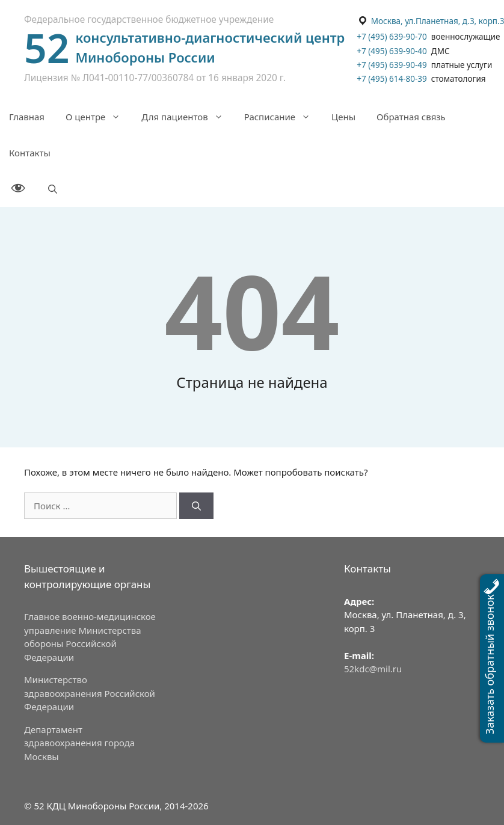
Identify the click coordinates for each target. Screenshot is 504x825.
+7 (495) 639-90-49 (392, 65)
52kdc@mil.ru (373, 669)
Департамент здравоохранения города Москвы (79, 743)
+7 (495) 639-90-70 (392, 37)
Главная (27, 117)
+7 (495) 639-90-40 (393, 51)
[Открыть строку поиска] (53, 189)
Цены (343, 117)
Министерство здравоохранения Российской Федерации (90, 693)
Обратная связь (411, 117)
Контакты (30, 153)
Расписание (283, 117)
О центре (99, 117)
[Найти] (196, 506)
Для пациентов (188, 117)
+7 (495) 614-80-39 (392, 79)
